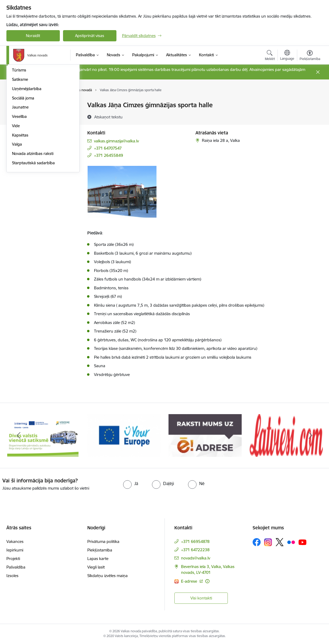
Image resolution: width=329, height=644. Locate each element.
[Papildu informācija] (207, 581)
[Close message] (318, 72)
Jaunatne (20, 180)
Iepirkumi (15, 550)
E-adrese (190, 581)
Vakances (15, 541)
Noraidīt (33, 36)
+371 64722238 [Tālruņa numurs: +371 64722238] (195, 550)
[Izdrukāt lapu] (310, 103)
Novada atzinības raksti (33, 226)
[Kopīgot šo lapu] (310, 116)
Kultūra (19, 124)
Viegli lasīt (96, 567)
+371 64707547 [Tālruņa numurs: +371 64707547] (108, 148)
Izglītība (19, 115)
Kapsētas (20, 207)
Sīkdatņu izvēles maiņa (107, 576)
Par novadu (22, 105)
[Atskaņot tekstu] (108, 117)
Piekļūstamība (100, 550)
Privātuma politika (103, 541)
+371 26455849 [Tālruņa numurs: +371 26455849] (109, 155)
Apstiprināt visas (90, 36)
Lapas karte (98, 559)
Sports (18, 133)
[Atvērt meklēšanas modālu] (270, 56)
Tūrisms (19, 143)
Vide (16, 198)
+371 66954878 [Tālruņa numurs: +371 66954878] (195, 541)
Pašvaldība (16, 567)
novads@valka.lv (196, 558)
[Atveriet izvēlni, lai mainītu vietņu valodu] (287, 56)
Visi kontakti (201, 598)
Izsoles (12, 576)
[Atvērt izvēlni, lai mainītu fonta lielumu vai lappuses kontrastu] (310, 56)
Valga (17, 217)
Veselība (19, 189)
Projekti (13, 559)
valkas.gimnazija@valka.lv (116, 141)
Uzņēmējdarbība (27, 161)
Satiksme (20, 152)
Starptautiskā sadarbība (33, 235)
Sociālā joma (23, 170)
